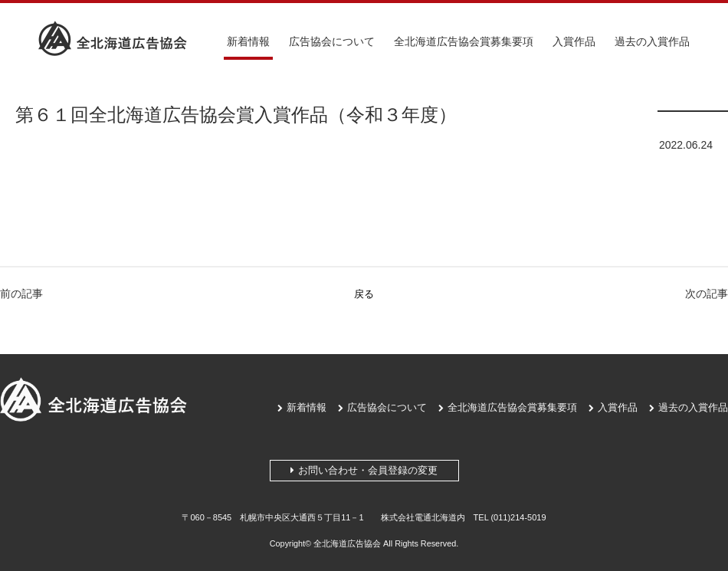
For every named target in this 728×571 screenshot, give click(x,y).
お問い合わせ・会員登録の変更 (364, 470)
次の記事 (707, 294)
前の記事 (21, 294)
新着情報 (248, 41)
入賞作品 (574, 41)
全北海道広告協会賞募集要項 (464, 41)
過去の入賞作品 (652, 41)
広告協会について (332, 41)
